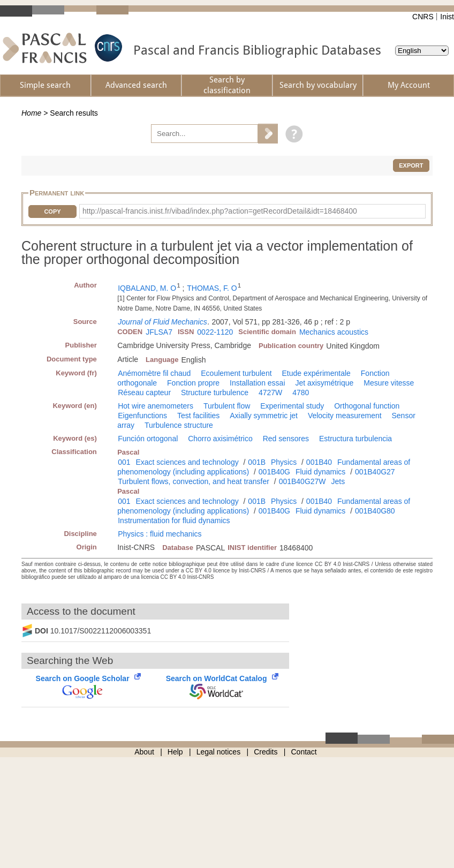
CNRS (423, 17)
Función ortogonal (148, 439)
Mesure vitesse (389, 383)
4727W (270, 393)
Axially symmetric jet (264, 416)
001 (124, 462)
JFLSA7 (159, 332)
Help (175, 752)
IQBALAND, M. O (147, 288)
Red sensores (286, 439)
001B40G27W (302, 481)
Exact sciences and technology (187, 462)
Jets (338, 481)
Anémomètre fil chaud (154, 373)
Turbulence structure (179, 425)
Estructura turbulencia (355, 439)
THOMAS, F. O (212, 288)
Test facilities (198, 416)
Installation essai (258, 383)
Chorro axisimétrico (220, 439)
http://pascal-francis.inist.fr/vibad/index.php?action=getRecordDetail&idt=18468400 (220, 211)
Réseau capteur (144, 393)
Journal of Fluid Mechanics (162, 322)
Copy (52, 212)
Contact (304, 752)
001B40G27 (375, 472)
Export (411, 165)
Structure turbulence (215, 393)
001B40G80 (375, 511)
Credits (266, 752)
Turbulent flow (227, 406)
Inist (447, 17)
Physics (284, 462)
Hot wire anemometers (156, 406)
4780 (301, 393)
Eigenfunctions (142, 416)
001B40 (319, 462)
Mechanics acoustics (334, 332)
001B (257, 462)
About (144, 752)
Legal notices (219, 752)
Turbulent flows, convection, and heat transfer (194, 481)
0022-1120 (215, 332)
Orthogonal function (367, 406)
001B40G (274, 472)
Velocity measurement (345, 416)
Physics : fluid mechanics (160, 534)
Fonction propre (193, 383)
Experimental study (292, 406)
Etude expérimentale (316, 373)
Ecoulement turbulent (236, 373)
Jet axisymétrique (324, 383)
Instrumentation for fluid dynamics (174, 520)
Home (31, 113)
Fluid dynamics (320, 472)
